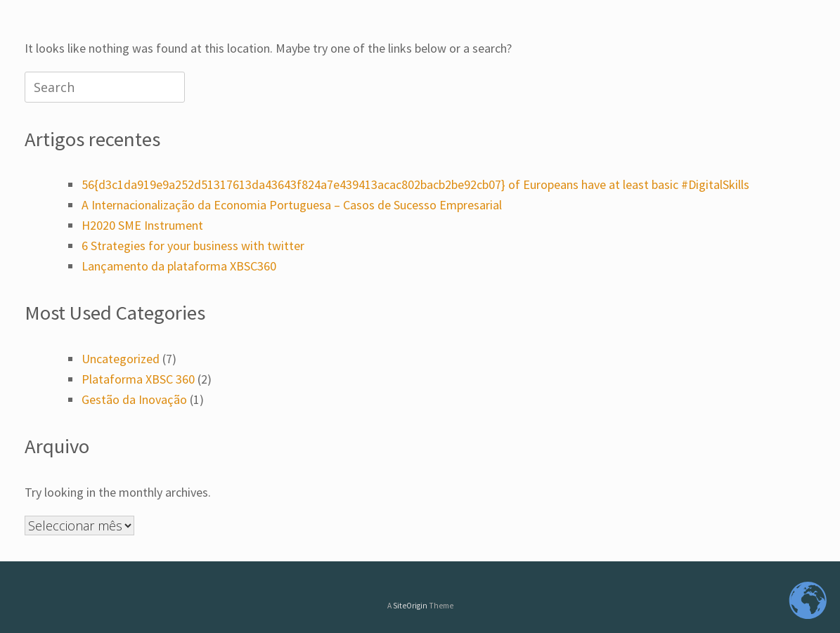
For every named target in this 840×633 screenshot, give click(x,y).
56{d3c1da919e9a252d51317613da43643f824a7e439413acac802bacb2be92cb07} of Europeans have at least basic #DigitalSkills (415, 184)
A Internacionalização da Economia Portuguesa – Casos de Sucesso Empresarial (292, 205)
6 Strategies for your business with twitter (193, 246)
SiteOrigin (410, 606)
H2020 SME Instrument (142, 225)
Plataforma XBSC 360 (138, 379)
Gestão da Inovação (134, 399)
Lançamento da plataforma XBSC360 (179, 266)
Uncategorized (121, 359)
